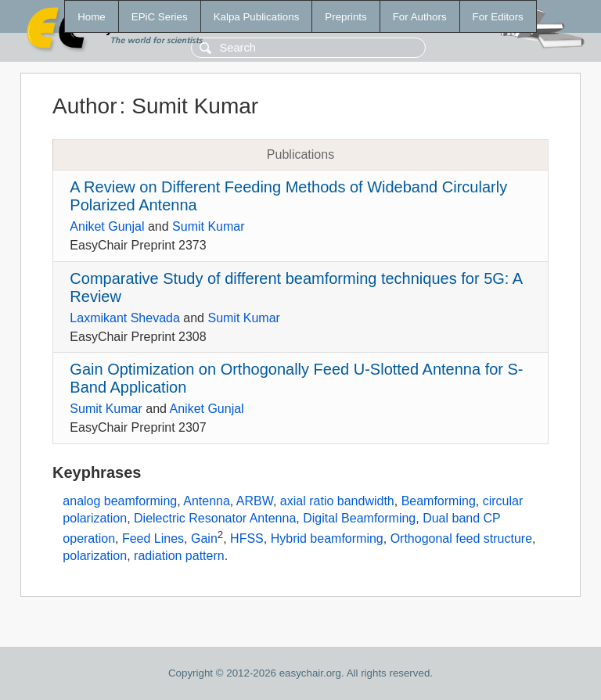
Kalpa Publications (257, 17)
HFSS (247, 538)
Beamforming (439, 501)
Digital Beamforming (359, 518)
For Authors (420, 17)
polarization (95, 556)
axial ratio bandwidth (337, 501)
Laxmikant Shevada (125, 318)
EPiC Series (160, 17)
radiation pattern (179, 556)
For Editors (498, 17)
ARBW (255, 501)
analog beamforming (120, 501)
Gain (204, 538)
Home (92, 17)
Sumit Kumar (208, 226)
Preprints (345, 17)
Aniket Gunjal (107, 226)
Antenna (207, 501)
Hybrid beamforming (327, 538)
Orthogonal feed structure (461, 538)
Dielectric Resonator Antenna (215, 518)
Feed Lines (153, 538)
